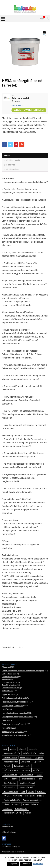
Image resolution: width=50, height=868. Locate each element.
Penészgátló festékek (10, 682)
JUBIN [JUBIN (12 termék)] (31, 792)
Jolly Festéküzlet (20, 98)
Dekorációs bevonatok (10, 677)
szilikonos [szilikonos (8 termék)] (8, 809)
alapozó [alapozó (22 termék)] (23, 749)
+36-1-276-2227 (19, 106)
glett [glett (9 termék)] (5, 779)
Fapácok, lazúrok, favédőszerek (15, 702)
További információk (12, 160)
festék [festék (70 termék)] (36, 770)
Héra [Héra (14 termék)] (40, 779)
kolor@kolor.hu (10, 832)
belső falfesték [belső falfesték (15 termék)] (30, 753)
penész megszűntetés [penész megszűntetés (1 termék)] (32, 800)
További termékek (11, 169)
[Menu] (3, 19)
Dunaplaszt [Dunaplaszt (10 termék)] (26, 762)
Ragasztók (6, 728)
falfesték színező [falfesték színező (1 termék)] (11, 770)
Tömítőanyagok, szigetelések (14, 735)
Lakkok (5, 720)
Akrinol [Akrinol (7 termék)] (13, 749)
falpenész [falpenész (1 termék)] (26, 770)
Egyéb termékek (9, 694)
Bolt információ (10, 165)
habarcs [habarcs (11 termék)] (14, 779)
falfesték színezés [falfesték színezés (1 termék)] (22, 766)
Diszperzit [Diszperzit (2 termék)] (39, 758)
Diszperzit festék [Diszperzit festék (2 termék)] (11, 762)
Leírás (7, 156)
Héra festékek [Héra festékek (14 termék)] (10, 787)
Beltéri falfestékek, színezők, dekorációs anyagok (22, 671)
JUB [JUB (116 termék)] (23, 792)
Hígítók (5, 709)
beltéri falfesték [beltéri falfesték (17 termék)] (10, 758)
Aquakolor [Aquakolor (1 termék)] (33, 749)
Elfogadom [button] (13, 864)
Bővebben (38, 864)
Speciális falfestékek (9, 685)
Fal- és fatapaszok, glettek (13, 698)
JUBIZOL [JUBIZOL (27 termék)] (41, 792)
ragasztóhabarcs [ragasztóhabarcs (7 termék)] (30, 804)
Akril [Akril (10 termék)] (5, 749)
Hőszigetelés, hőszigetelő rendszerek (17, 717)
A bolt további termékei (29, 110)
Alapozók (6, 667)
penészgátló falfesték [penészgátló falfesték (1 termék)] (34, 796)
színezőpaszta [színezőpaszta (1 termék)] (21, 809)
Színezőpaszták (8, 691)
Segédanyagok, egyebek (12, 732)
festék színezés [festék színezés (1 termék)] (10, 775)
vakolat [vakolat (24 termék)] (28, 813)
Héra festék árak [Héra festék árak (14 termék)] (26, 787)
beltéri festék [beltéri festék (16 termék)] (26, 758)
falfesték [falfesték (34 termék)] (7, 766)
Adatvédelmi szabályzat (11, 847)
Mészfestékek (7, 680)
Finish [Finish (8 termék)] (39, 775)
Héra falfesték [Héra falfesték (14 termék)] (10, 783)
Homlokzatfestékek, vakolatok (14, 713)
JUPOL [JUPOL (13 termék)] (6, 796)
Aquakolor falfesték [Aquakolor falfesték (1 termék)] (12, 753)
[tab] (25, 156)
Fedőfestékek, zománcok (12, 706)
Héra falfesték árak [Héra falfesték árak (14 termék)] (27, 783)
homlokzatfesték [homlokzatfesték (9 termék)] (28, 779)
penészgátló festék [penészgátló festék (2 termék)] (12, 800)
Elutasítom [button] (26, 864)
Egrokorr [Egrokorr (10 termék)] (37, 762)
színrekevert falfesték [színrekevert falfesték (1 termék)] (13, 813)
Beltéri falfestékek (8, 674)
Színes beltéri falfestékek (11, 688)
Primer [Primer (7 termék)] (6, 804)
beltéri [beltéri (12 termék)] (42, 753)
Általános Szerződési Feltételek (14, 852)
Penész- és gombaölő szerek (14, 724)
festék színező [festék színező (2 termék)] (27, 775)
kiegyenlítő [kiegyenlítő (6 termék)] (17, 796)
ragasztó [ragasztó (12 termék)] (16, 804)
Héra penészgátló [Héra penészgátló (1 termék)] (11, 792)
